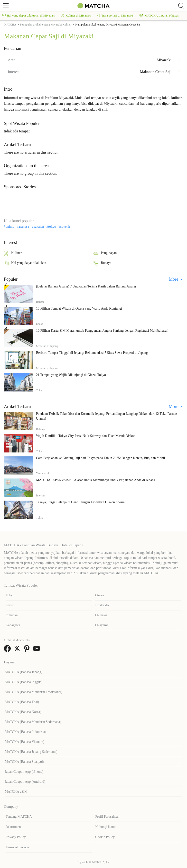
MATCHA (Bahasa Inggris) (24, 682)
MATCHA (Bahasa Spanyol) (24, 762)
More (174, 279)
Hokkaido (102, 605)
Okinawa (101, 615)
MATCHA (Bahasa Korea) (23, 712)
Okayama (102, 625)
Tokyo (10, 595)
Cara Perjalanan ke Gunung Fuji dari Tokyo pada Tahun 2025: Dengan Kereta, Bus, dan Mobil (100, 458)
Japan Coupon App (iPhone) (24, 772)
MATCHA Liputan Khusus (159, 15)
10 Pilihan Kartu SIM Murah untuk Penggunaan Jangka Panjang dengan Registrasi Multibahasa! (102, 331)
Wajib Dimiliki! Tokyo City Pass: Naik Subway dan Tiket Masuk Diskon (86, 436)
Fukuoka (12, 615)
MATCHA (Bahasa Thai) (22, 702)
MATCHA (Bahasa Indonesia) (26, 732)
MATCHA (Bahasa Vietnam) (25, 742)
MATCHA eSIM (16, 792)
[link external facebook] (8, 650)
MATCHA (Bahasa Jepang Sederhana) (31, 752)
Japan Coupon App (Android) (25, 782)
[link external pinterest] (28, 650)
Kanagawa (13, 625)
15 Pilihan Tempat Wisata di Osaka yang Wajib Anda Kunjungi (79, 308)
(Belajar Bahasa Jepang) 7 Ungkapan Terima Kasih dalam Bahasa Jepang (86, 286)
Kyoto (10, 605)
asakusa (24, 227)
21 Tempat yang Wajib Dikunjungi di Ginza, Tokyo (71, 375)
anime (10, 227)
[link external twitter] (18, 650)
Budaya (102, 263)
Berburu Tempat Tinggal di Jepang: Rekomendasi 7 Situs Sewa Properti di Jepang (92, 353)
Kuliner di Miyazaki (76, 15)
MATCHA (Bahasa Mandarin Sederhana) (33, 722)
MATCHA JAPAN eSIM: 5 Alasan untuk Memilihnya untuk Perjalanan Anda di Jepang (96, 480)
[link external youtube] (37, 650)
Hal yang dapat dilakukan (25, 263)
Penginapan (105, 253)
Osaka (99, 595)
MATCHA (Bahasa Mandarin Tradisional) (34, 692)
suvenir (65, 227)
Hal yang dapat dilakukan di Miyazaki (29, 15)
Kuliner (13, 253)
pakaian (39, 227)
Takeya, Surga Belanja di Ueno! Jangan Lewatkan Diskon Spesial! (81, 502)
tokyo (52, 227)
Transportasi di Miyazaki (115, 15)
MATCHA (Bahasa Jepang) (24, 672)
